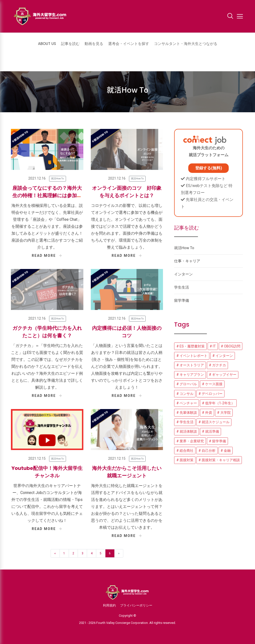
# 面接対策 (185, 460)
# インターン (223, 356)
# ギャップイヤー (223, 375)
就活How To (57, 178)
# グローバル (187, 384)
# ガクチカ (217, 365)
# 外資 (207, 413)
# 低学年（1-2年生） (218, 403)
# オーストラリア (190, 365)
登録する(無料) (209, 168)
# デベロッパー (210, 394)
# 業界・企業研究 (190, 441)
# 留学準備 (217, 441)
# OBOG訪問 (231, 346)
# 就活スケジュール (214, 422)
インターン (183, 274)
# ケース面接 (212, 384)
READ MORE (47, 256)
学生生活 (182, 287)
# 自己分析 (207, 451)
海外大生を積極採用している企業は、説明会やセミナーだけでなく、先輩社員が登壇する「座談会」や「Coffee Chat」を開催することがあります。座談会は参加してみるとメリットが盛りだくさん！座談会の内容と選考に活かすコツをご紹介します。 (47, 226)
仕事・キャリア (187, 261)
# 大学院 (224, 413)
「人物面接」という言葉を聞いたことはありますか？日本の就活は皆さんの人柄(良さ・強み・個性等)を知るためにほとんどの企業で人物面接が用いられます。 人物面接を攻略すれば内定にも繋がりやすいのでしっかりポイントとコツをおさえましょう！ (127, 366)
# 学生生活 (185, 422)
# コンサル (185, 394)
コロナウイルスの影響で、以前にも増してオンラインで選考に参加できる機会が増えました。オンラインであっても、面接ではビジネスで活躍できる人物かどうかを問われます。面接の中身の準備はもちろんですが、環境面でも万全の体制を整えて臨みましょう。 (127, 226)
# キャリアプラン (190, 375)
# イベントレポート (192, 356)
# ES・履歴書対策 (191, 346)
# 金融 (226, 451)
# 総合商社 (185, 451)
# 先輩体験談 (187, 413)
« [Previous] (55, 553)
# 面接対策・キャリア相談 (219, 460)
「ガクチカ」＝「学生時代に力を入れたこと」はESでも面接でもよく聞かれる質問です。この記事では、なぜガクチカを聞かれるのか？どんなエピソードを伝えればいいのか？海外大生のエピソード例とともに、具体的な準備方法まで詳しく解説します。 (47, 366)
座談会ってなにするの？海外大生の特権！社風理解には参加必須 (47, 195)
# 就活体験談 (187, 431)
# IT (213, 346)
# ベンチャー (187, 403)
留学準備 (182, 301)
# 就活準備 (210, 431)
